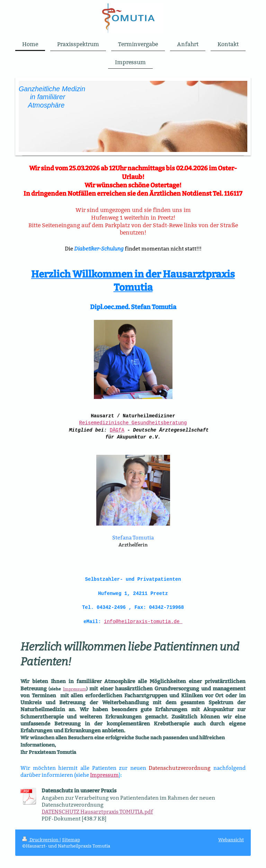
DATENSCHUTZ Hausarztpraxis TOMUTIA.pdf (97, 813)
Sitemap (71, 841)
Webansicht (231, 841)
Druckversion (41, 841)
